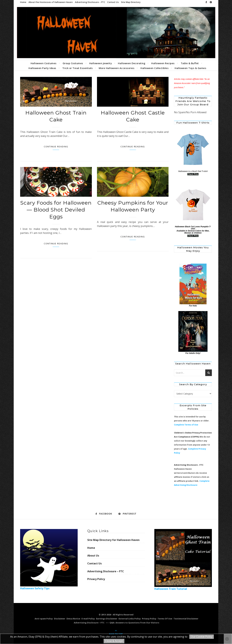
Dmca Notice (73, 619)
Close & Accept (114, 641)
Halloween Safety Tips (49, 560)
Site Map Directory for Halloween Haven (113, 540)
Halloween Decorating (132, 63)
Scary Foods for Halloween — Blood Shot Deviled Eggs (56, 210)
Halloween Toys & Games (190, 68)
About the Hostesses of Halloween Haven (51, 2)
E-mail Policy (88, 619)
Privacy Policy (96, 579)
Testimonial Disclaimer (186, 619)
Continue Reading (56, 147)
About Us (93, 556)
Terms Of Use (165, 619)
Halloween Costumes (44, 63)
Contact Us (113, 2)
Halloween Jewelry (101, 63)
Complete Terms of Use (186, 425)
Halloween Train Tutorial (183, 560)
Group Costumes (73, 63)
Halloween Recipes (163, 63)
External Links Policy (130, 619)
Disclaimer (60, 619)
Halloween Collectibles (155, 68)
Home (23, 2)
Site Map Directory (131, 2)
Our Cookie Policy (202, 637)
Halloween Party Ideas (42, 68)
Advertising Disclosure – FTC (90, 2)
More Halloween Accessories (117, 68)
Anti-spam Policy (44, 619)
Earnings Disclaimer (107, 619)
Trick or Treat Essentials (78, 68)
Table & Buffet (190, 63)
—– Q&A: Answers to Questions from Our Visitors (132, 623)
